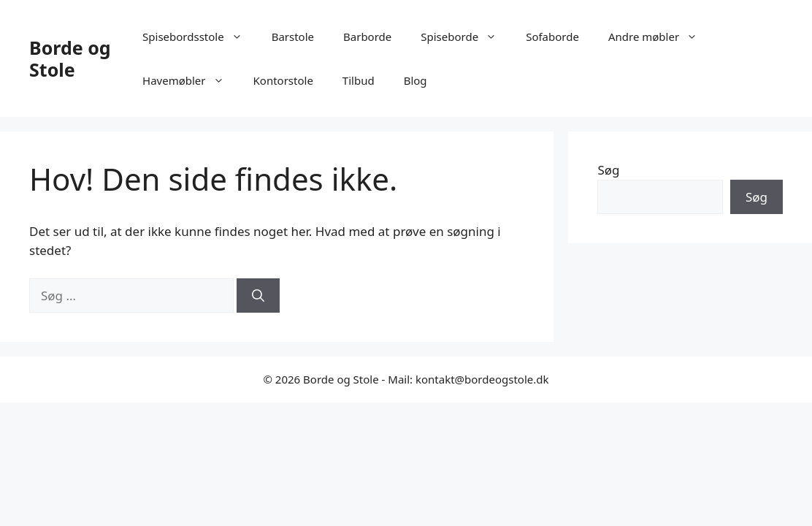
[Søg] (258, 296)
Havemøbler (190, 80)
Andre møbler (660, 37)
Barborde (367, 37)
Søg (608, 170)
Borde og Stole (70, 58)
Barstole (293, 37)
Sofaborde (552, 37)
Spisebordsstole (200, 37)
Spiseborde (466, 37)
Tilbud (359, 80)
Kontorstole (283, 80)
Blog (415, 80)
